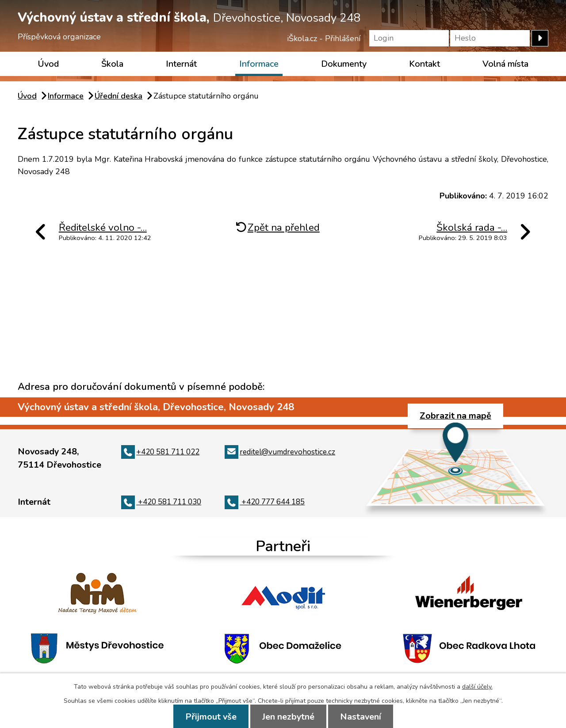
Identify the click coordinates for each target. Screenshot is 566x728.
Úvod (48, 64)
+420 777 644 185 (265, 502)
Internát (181, 64)
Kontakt (424, 64)
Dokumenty (344, 64)
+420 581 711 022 (160, 452)
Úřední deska (119, 96)
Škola (112, 64)
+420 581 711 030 (161, 502)
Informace (259, 64)
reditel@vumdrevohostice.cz (280, 452)
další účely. (477, 687)
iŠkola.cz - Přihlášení (324, 38)
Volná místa (505, 64)
